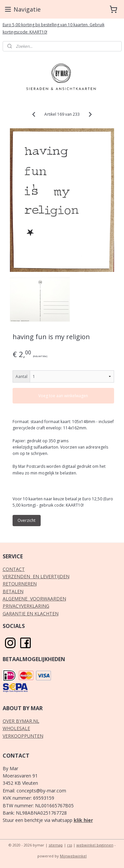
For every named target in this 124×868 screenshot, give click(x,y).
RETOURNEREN (20, 584)
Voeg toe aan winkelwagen (63, 395)
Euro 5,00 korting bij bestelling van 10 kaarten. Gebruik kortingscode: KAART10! (54, 28)
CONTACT (14, 569)
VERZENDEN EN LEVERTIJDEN (36, 576)
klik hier (83, 820)
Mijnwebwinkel (73, 856)
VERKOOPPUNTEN (23, 736)
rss (70, 845)
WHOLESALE (16, 728)
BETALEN (13, 591)
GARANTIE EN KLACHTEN (31, 614)
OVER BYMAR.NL (21, 721)
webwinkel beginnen (95, 845)
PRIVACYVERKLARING (26, 606)
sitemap (56, 845)
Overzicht (26, 520)
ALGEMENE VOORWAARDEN (34, 599)
